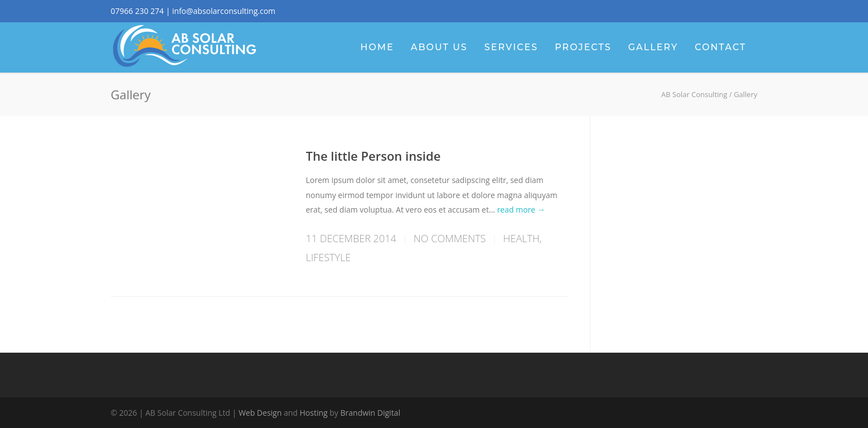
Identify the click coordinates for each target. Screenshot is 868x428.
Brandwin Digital (370, 413)
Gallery (653, 47)
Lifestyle (329, 257)
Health (522, 238)
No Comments (450, 238)
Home (377, 47)
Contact (720, 47)
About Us (439, 47)
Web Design (260, 413)
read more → (521, 210)
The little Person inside (374, 156)
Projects (583, 47)
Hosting (314, 413)
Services (511, 47)
